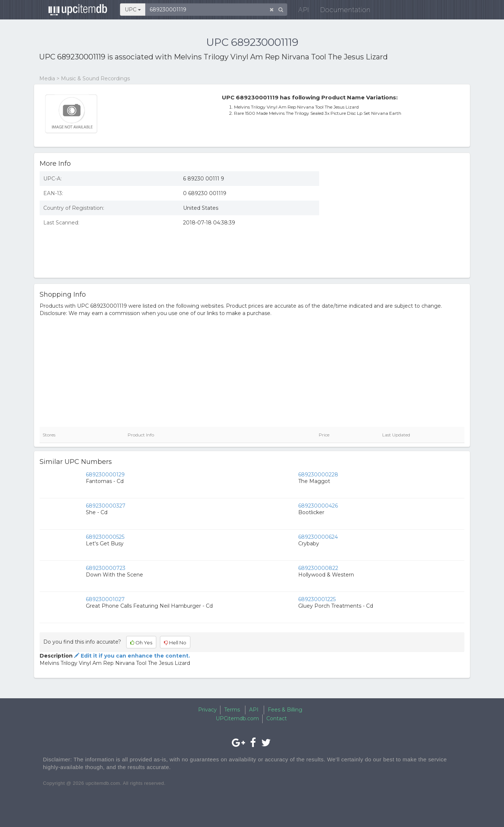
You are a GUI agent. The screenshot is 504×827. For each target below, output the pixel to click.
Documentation (342, 11)
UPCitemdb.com (237, 718)
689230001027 (105, 599)
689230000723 (106, 568)
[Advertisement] (397, 219)
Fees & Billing (285, 710)
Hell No (175, 643)
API (300, 11)
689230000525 (105, 537)
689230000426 (318, 506)
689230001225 (317, 599)
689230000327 (106, 506)
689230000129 (105, 475)
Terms (232, 710)
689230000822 (318, 568)
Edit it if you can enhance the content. (131, 656)
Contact (277, 718)
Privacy (207, 710)
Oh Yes (141, 643)
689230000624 (318, 537)
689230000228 (318, 475)
